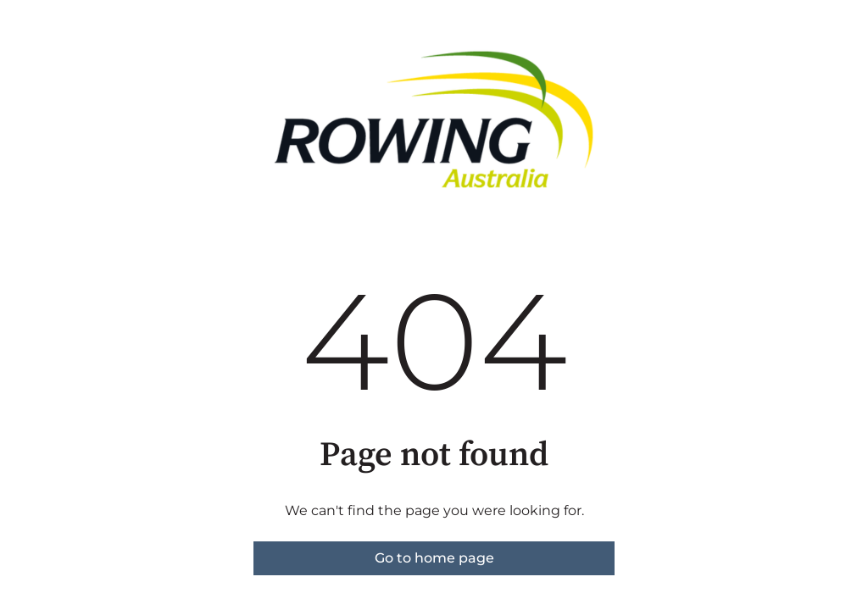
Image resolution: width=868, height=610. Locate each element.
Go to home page (434, 558)
